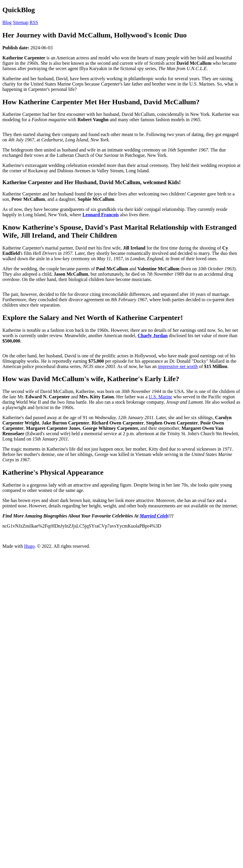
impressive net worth (178, 366)
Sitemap (21, 22)
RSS (34, 22)
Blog (7, 22)
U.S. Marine (160, 397)
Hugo (29, 546)
